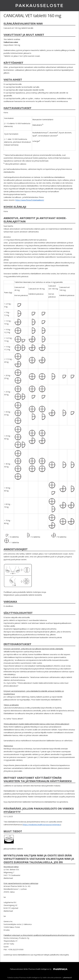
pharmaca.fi (68, 978)
